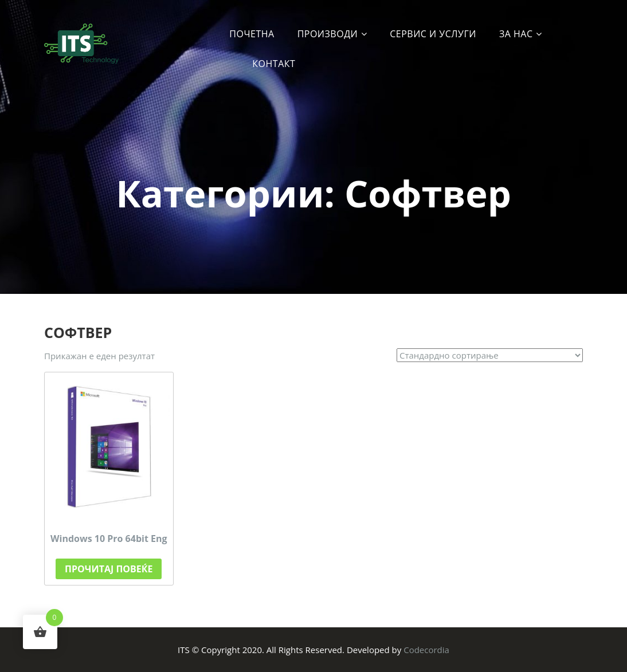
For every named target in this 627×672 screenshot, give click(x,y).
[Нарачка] (490, 355)
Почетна (252, 34)
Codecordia (426, 650)
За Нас (516, 34)
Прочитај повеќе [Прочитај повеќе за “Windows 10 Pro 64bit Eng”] (109, 569)
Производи (328, 34)
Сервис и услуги (433, 34)
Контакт (274, 64)
